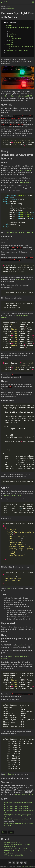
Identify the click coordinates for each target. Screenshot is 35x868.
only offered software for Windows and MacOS (17, 96)
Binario (29, 866)
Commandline (16, 38)
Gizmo (4, 832)
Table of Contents (10, 22)
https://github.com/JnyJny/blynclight (17, 808)
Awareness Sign (25, 182)
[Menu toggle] (33, 2)
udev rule (9, 26)
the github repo (9, 774)
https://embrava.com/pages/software (17, 819)
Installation (12, 34)
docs (8, 588)
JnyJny (10, 656)
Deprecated (10, 44)
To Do (11, 42)
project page (20, 279)
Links (8, 53)
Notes (11, 32)
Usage (11, 36)
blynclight (19, 645)
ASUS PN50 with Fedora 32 (13, 843)
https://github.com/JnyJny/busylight (16, 806)
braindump (11, 9)
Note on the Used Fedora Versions (17, 51)
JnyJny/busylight (26, 170)
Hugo (23, 866)
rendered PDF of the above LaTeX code (20, 232)
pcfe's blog (5, 2)
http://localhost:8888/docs (12, 495)
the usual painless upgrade (24, 794)
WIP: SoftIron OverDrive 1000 (14, 855)
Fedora (11, 832)
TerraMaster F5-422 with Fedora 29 (16, 849)
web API (11, 40)
